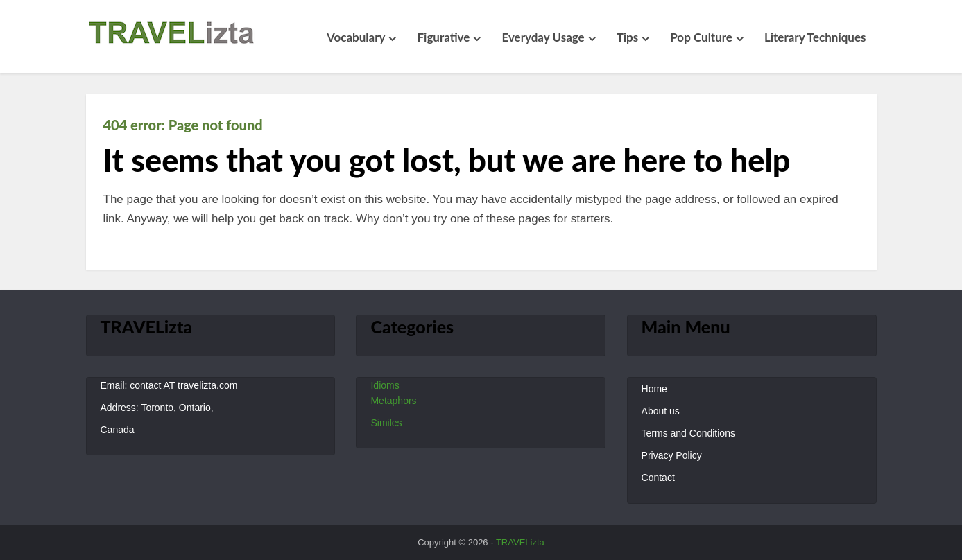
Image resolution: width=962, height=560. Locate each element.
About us (661, 411)
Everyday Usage (543, 37)
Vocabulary (356, 37)
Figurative (443, 37)
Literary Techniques (815, 37)
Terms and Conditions (688, 433)
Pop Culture (701, 37)
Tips (628, 37)
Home (654, 389)
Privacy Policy (672, 455)
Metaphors (393, 401)
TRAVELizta (520, 542)
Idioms (385, 385)
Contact (658, 478)
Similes (386, 423)
